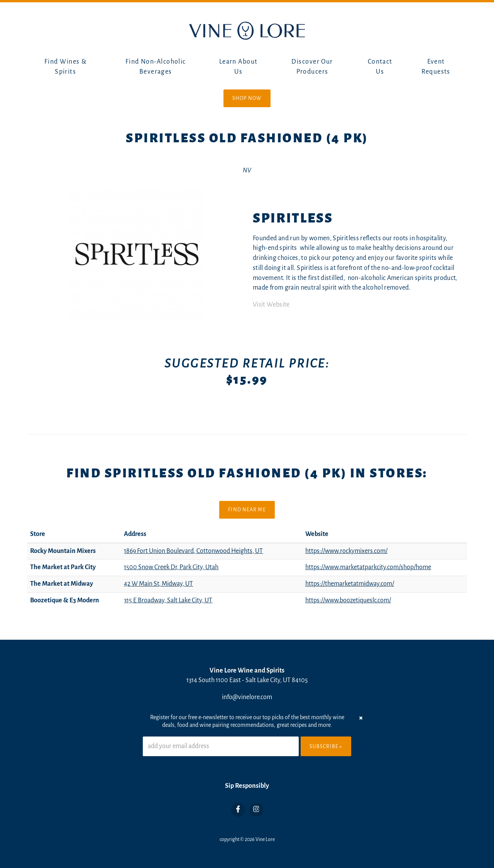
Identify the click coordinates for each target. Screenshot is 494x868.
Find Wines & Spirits (65, 67)
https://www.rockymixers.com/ (346, 551)
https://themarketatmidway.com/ (350, 584)
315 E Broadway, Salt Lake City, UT (168, 600)
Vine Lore (265, 839)
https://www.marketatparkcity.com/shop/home (368, 567)
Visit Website (271, 305)
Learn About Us (239, 67)
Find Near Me (247, 510)
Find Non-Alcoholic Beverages (156, 67)
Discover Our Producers (312, 67)
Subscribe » (326, 747)
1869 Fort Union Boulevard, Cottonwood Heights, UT (193, 551)
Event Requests (436, 67)
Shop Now (247, 98)
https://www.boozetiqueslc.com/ (348, 600)
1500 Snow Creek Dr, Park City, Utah (171, 567)
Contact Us (380, 67)
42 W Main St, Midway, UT (158, 584)
